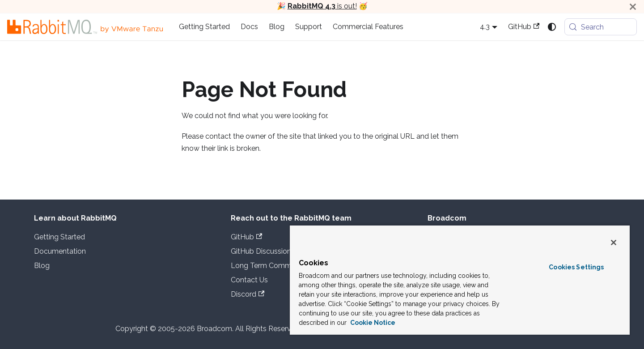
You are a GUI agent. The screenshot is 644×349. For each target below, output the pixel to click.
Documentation (60, 251)
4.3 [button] (485, 27)
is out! (322, 6)
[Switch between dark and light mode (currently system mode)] (552, 27)
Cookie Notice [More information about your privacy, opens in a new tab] (372, 323)
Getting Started (204, 27)
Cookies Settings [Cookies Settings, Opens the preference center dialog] (576, 267)
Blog (277, 27)
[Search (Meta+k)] (601, 27)
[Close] (633, 6)
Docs (249, 27)
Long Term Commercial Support (284, 266)
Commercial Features (368, 27)
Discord (248, 294)
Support (309, 27)
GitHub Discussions (267, 251)
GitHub (524, 27)
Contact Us (249, 280)
